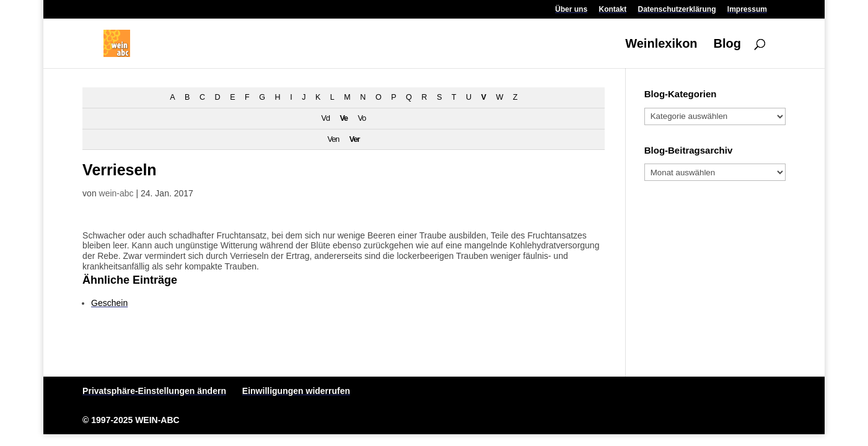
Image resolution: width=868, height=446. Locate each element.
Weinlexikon (661, 45)
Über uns (571, 10)
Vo (362, 118)
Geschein (109, 303)
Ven (333, 139)
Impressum (747, 10)
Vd (325, 118)
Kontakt (612, 10)
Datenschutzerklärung (677, 10)
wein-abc (116, 193)
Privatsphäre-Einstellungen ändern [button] (154, 391)
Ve (344, 118)
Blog (727, 45)
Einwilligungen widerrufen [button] (296, 391)
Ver (355, 139)
